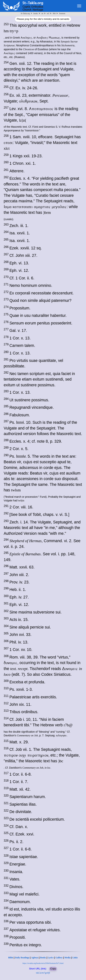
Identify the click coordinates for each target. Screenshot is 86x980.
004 (54, 13)
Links (75, 958)
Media (67, 958)
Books (43, 958)
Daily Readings (22, 958)
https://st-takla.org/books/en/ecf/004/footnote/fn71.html (43, 963)
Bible (11, 958)
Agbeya (35, 958)
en (42, 13)
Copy (53, 969)
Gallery (59, 958)
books (36, 13)
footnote (62, 13)
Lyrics (51, 958)
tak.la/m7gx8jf (43, 973)
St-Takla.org (25, 13)
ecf (48, 13)
